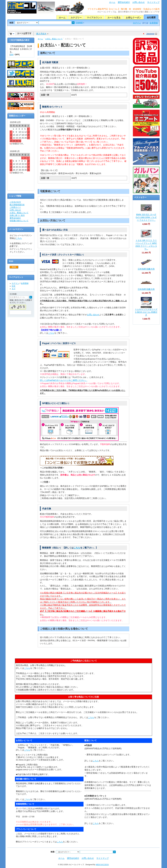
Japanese (150, 34)
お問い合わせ (139, 2)
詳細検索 (79, 23)
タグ (14, 289)
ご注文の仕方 (15, 202)
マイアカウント (95, 18)
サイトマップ (153, 2)
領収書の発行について (19, 221)
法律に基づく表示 (17, 215)
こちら (51, 333)
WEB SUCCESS (102, 865)
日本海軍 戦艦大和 (146, 269)
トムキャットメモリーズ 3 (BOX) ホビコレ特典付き (146, 312)
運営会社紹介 (124, 2)
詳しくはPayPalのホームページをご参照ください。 (64, 380)
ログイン (137, 23)
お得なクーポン (134, 18)
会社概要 (151, 17)
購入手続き (41, 34)
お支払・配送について (54, 39)
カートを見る (114, 18)
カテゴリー (76, 18)
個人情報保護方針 (17, 205)
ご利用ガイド (15, 207)
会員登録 (154, 23)
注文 (14, 286)
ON (12, 55)
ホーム (112, 2)
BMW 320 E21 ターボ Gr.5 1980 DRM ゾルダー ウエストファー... (146, 217)
